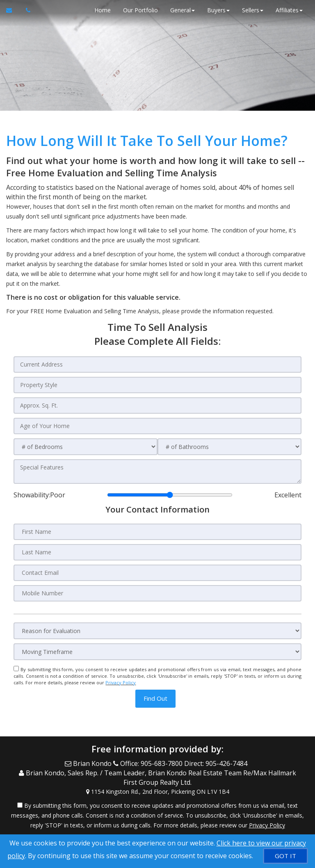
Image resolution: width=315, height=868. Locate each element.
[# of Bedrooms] (86, 447)
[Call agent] (26, 10)
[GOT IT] (285, 856)
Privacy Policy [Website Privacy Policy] (121, 682)
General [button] (183, 10)
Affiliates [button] (289, 10)
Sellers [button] (253, 10)
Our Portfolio (140, 10)
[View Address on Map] (157, 792)
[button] (155, 698)
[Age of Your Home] (157, 426)
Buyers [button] (218, 10)
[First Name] (157, 532)
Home (103, 10)
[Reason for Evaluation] (157, 631)
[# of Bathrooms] (229, 447)
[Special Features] (157, 472)
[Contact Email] (157, 573)
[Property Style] (157, 385)
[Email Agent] (13, 10)
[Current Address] (157, 365)
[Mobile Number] (157, 593)
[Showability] (170, 495)
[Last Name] (157, 552)
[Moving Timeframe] (157, 652)
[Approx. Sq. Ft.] (157, 406)
